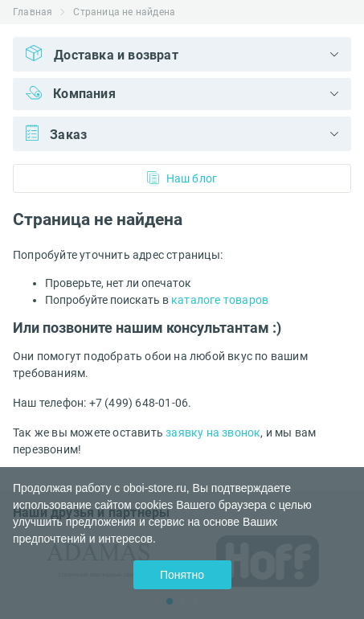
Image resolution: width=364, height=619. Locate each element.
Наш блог (182, 178)
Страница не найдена (124, 12)
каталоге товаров (220, 300)
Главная (33, 12)
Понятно (182, 575)
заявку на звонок (213, 432)
